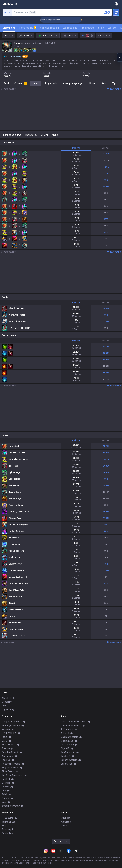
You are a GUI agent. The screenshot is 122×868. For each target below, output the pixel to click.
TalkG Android (68, 752)
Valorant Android (69, 737)
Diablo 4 (6, 779)
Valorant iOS (67, 741)
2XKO (5, 741)
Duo (4, 791)
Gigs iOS (65, 748)
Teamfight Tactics (11, 725)
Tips (114, 83)
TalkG (5, 794)
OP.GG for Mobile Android (74, 722)
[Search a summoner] (107, 12)
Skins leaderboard (49, 28)
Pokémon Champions (13, 775)
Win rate (106, 148)
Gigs (4, 802)
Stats (101, 28)
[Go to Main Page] (8, 4)
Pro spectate (88, 28)
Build (6, 83)
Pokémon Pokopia (11, 764)
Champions (9, 28)
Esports (6, 798)
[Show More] (18, 4)
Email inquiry (8, 829)
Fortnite (6, 748)
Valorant (6, 729)
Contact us (7, 833)
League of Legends (12, 722)
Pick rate (76, 148)
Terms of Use (9, 822)
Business (66, 818)
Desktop (6, 783)
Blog (4, 706)
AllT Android (67, 729)
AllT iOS (65, 733)
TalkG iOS (66, 756)
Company (7, 702)
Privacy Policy (9, 818)
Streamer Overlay (11, 806)
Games (5, 787)
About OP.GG (8, 698)
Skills (104, 83)
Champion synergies (73, 83)
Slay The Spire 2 (10, 768)
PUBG (5, 737)
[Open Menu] (116, 4)
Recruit (65, 826)
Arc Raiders (8, 756)
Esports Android (69, 760)
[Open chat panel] (120, 57)
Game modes (28, 28)
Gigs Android (67, 745)
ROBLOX (6, 760)
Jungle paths (51, 83)
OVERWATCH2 (9, 733)
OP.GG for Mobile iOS (71, 725)
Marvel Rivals (8, 745)
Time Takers (8, 771)
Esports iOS (67, 764)
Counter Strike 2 (10, 752)
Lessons (112, 28)
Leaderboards (70, 28)
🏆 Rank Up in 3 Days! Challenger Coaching (61, 20)
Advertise (66, 822)
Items (36, 83)
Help (4, 826)
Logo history (8, 710)
